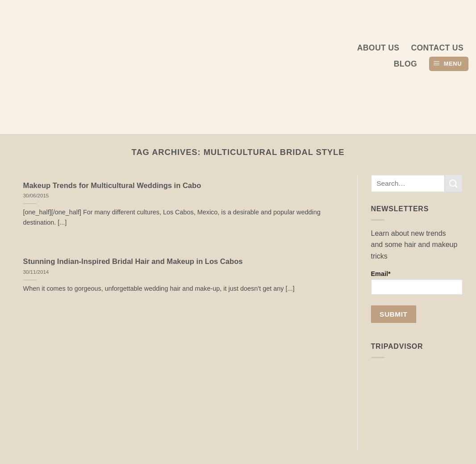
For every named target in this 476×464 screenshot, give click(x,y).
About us (378, 48)
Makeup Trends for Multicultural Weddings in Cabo (112, 186)
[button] (449, 64)
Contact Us (437, 48)
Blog (405, 64)
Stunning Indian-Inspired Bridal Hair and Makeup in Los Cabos (133, 261)
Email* (417, 282)
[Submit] (454, 183)
